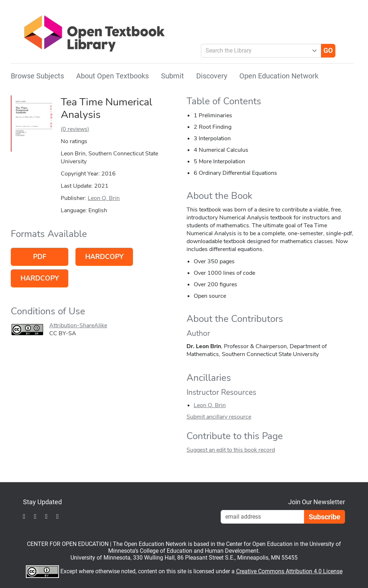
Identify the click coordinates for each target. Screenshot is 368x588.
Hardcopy (104, 257)
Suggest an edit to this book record (231, 450)
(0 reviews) (75, 129)
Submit (172, 76)
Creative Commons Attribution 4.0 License (289, 571)
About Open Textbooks (112, 76)
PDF (40, 257)
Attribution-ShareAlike (78, 325)
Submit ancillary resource (219, 417)
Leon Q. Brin (104, 198)
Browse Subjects (37, 76)
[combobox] (258, 51)
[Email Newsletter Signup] (263, 517)
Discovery (212, 76)
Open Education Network (279, 76)
